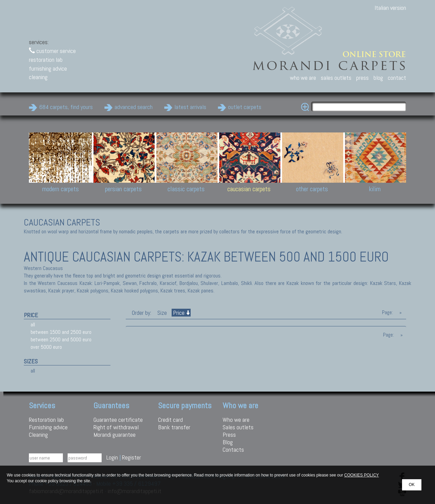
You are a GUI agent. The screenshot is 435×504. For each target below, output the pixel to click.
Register (132, 457)
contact (397, 78)
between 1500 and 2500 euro (61, 332)
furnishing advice (48, 68)
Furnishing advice (48, 427)
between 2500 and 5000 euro (61, 339)
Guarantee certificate (118, 420)
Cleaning (38, 435)
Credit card (170, 420)
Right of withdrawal (116, 427)
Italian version (390, 8)
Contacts (233, 449)
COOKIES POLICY (362, 475)
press (362, 78)
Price (181, 313)
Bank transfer (174, 427)
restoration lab (46, 60)
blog (378, 78)
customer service (52, 51)
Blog (228, 442)
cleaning (38, 77)
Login (112, 457)
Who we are (236, 420)
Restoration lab (46, 420)
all (33, 325)
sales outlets (336, 78)
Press (229, 435)
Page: (387, 312)
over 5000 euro (46, 347)
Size (162, 313)
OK (412, 485)
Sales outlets (238, 427)
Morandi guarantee (115, 435)
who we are (303, 78)
